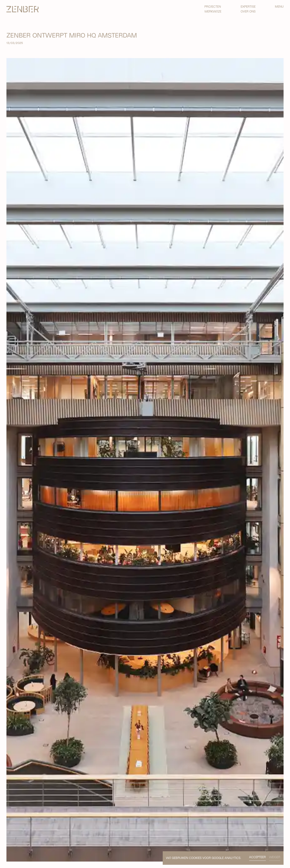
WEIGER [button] (275, 857)
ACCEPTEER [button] (257, 857)
